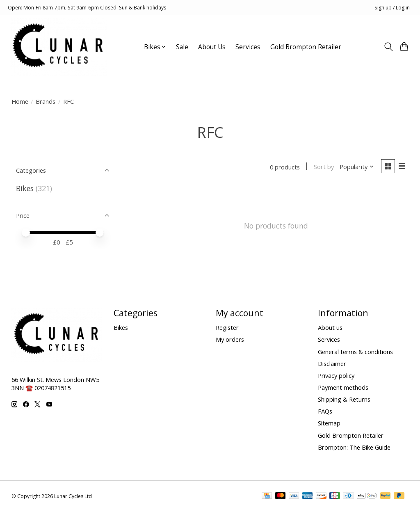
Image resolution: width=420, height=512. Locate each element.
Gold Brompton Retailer (306, 47)
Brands (46, 101)
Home (20, 101)
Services (248, 47)
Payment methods (343, 388)
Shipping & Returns (344, 400)
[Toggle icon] (388, 47)
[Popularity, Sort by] (356, 167)
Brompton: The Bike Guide (354, 447)
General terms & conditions (355, 352)
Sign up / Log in (392, 8)
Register (227, 328)
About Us (212, 47)
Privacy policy (336, 375)
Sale (182, 47)
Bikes (25, 188)
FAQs (325, 411)
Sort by (323, 167)
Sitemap (329, 423)
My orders (230, 340)
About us (330, 328)
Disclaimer (332, 363)
